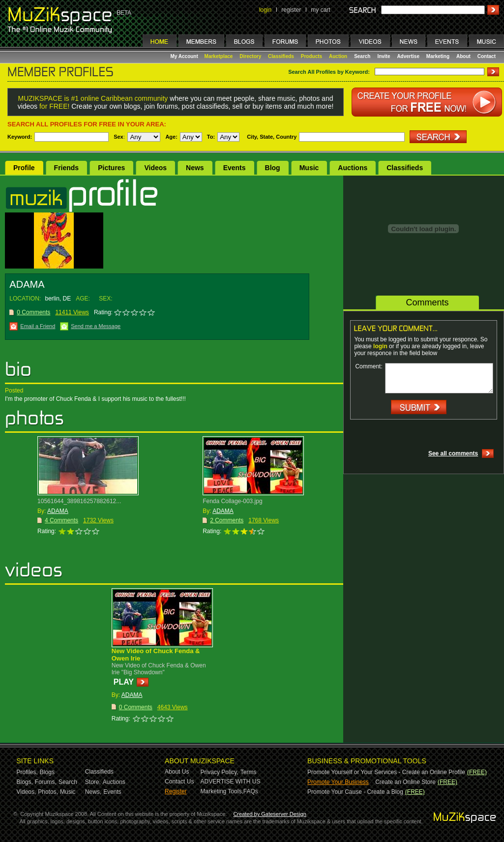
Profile (24, 168)
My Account (185, 56)
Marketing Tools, (222, 791)
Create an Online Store (405, 782)
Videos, (27, 792)
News (195, 168)
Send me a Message (96, 326)
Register (176, 791)
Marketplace (219, 56)
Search (362, 56)
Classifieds (281, 56)
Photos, (48, 792)
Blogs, (25, 782)
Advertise (408, 56)
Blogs (47, 772)
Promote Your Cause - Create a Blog (355, 792)
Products (311, 56)
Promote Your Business (338, 782)
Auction (338, 56)
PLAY (124, 682)
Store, (93, 782)
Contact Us (179, 782)
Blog (273, 168)
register (291, 10)
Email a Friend (38, 326)
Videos (155, 168)
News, (93, 792)
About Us (177, 772)
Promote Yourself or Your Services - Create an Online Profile (386, 772)
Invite (384, 56)
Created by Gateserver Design (270, 814)
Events (235, 168)
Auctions (353, 168)
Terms (249, 772)
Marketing (438, 56)
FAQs (251, 791)
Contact (487, 56)
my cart (320, 10)
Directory (250, 56)
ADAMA (58, 511)
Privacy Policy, (220, 772)
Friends (67, 168)
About (463, 56)
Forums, (46, 782)
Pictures (111, 168)
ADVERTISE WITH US (231, 782)
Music (309, 168)
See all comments (453, 453)
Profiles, (27, 772)
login (265, 10)
